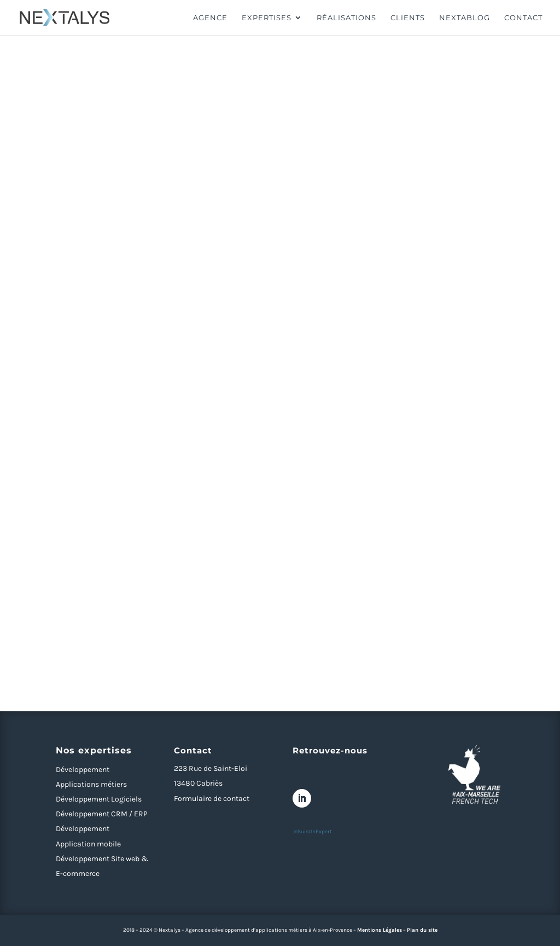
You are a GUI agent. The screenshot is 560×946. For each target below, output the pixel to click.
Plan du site (422, 930)
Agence (210, 18)
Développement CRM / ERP (102, 814)
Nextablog (465, 18)
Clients (408, 18)
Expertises (267, 18)
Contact (523, 18)
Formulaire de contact (212, 799)
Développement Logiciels (99, 799)
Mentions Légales (380, 930)
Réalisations (346, 18)
